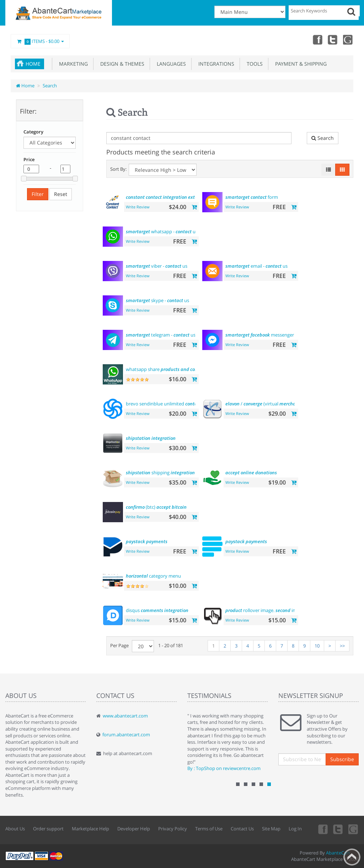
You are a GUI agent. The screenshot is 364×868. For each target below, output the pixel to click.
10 (317, 646)
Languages (170, 64)
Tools (253, 64)
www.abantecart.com (125, 716)
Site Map (271, 829)
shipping (160, 473)
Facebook (317, 39)
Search (50, 86)
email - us (256, 266)
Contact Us (242, 829)
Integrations (215, 64)
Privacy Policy (173, 829)
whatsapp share (166, 369)
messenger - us (272, 335)
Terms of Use (209, 829)
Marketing (72, 64)
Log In (295, 829)
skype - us (157, 300)
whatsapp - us (162, 231)
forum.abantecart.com (126, 735)
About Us (15, 829)
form (252, 197)
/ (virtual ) (275, 404)
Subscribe (342, 759)
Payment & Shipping (299, 64)
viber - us (157, 266)
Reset (61, 194)
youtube (348, 39)
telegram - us (161, 335)
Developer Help (134, 829)
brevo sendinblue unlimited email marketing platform (192, 404)
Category (33, 132)
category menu (153, 576)
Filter (38, 194)
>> (342, 646)
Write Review (138, 207)
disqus (157, 610)
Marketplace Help (90, 829)
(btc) (156, 507)
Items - (40, 42)
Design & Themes (121, 64)
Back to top (352, 857)
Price (29, 159)
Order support (48, 829)
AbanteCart (338, 853)
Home (33, 64)
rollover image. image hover (275, 610)
